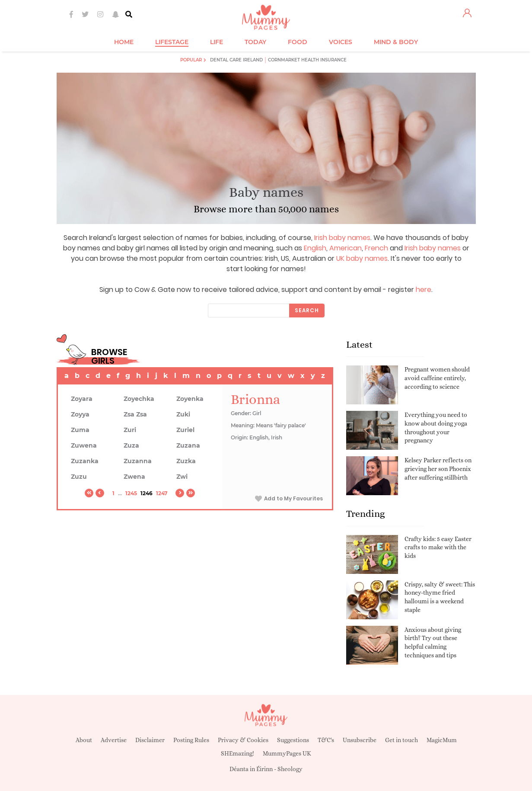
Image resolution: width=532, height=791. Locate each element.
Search (307, 310)
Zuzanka (85, 461)
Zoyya (80, 414)
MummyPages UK (287, 753)
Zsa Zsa (135, 414)
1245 (131, 493)
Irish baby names (342, 238)
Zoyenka (190, 399)
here (424, 290)
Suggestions (293, 740)
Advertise (114, 740)
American (346, 248)
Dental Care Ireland (236, 60)
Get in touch (401, 740)
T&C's (326, 740)
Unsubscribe (360, 740)
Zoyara (82, 399)
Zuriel (185, 430)
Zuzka (186, 461)
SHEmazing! (237, 753)
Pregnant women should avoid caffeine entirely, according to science (437, 378)
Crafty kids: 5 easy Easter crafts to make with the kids (438, 547)
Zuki (183, 414)
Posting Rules (191, 740)
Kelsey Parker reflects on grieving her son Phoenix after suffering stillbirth (438, 469)
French (376, 248)
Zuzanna (138, 461)
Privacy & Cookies (243, 740)
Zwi (182, 477)
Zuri (130, 430)
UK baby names (362, 258)
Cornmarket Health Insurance (307, 60)
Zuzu (79, 477)
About (84, 740)
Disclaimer (150, 740)
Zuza (131, 445)
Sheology (290, 769)
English (315, 248)
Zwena (134, 477)
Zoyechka (139, 399)
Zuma (80, 430)
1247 (162, 493)
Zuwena (84, 445)
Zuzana (188, 445)
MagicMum (442, 740)
